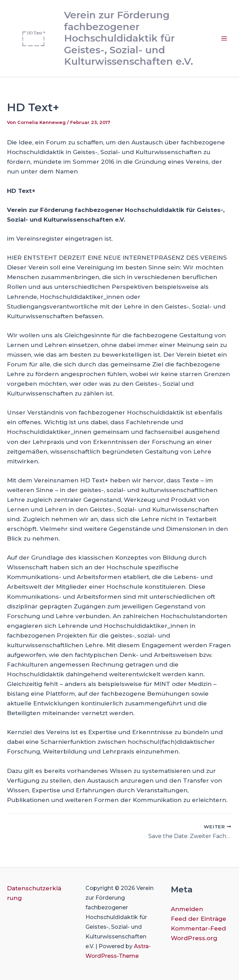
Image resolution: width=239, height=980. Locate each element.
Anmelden (187, 909)
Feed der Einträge (199, 919)
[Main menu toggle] (224, 38)
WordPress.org (194, 938)
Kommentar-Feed (198, 928)
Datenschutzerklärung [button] (34, 893)
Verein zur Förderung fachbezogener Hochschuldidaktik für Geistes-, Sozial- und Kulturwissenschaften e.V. (128, 38)
